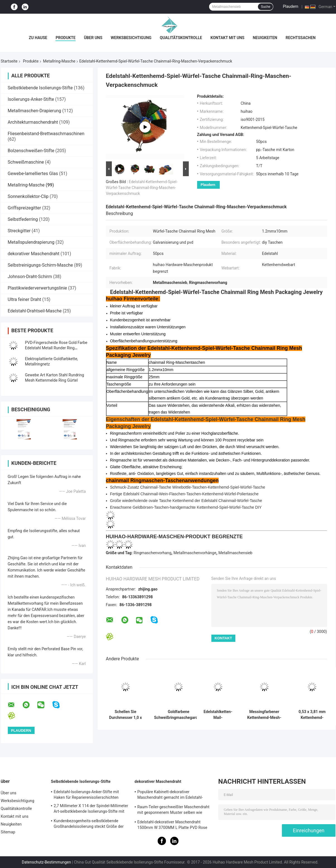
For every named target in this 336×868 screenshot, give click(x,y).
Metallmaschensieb (235, 553)
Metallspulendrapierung (31, 242)
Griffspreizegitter (25, 208)
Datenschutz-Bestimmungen (46, 862)
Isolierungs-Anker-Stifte (31, 99)
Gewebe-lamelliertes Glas (33, 174)
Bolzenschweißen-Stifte (31, 151)
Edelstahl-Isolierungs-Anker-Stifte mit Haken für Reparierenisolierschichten (86, 795)
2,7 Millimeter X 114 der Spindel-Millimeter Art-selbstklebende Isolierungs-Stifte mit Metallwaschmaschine (91, 809)
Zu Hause (38, 38)
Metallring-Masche (59, 61)
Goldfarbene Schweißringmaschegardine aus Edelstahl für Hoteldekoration (179, 715)
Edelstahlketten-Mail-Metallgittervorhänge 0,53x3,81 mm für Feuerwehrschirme (218, 715)
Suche (265, 7)
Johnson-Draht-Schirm (30, 277)
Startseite (9, 61)
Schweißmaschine (26, 162)
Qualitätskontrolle (181, 38)
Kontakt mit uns (228, 38)
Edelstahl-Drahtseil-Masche (35, 311)
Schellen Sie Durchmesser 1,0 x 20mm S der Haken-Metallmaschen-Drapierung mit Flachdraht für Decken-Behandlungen (125, 715)
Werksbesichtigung (131, 38)
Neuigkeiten (265, 38)
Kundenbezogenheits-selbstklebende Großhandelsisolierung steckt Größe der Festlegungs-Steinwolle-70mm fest (89, 824)
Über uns (93, 38)
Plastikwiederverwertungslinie (38, 288)
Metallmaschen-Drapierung (35, 111)
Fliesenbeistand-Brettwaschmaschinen (46, 134)
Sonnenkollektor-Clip (28, 196)
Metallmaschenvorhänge (195, 553)
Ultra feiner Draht (25, 299)
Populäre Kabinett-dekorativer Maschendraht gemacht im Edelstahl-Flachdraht (170, 795)
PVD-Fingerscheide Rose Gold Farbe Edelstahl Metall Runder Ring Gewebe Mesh (56, 348)
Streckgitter (19, 231)
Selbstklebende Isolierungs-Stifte (40, 88)
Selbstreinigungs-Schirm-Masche (40, 265)
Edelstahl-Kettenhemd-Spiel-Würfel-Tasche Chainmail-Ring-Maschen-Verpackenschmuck (142, 188)
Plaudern (290, 6)
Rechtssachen (301, 38)
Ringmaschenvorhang (152, 553)
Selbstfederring (23, 219)
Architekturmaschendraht (33, 122)
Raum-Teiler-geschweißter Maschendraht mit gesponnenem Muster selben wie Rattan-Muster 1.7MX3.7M (174, 810)
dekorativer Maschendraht (34, 254)
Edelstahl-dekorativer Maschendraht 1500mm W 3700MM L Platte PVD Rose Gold (172, 826)
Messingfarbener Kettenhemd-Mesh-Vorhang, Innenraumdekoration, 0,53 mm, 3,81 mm (264, 715)
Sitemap (8, 832)
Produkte (65, 38)
